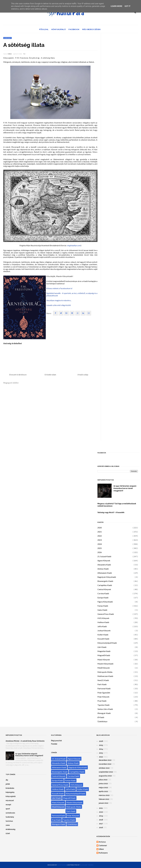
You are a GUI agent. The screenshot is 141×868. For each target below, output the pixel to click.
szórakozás (10, 813)
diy (7, 780)
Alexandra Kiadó (104, 565)
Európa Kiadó (103, 598)
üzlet (8, 833)
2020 (100, 528)
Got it (127, 6)
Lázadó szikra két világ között (59, 305)
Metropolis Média (105, 672)
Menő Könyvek (104, 668)
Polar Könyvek (103, 697)
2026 (100, 552)
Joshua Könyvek (104, 630)
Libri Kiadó (102, 647)
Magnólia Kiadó (104, 651)
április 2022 (103, 791)
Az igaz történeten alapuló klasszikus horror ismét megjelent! (125, 488)
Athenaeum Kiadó (105, 573)
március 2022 (104, 795)
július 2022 (103, 780)
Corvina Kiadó (103, 593)
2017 (101, 824)
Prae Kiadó (102, 701)
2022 (100, 536)
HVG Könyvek (103, 618)
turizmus (9, 821)
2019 (101, 816)
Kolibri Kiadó (103, 635)
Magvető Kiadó (104, 655)
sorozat (7, 38)
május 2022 (103, 788)
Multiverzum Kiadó (105, 676)
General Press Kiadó (106, 614)
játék (8, 784)
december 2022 (105, 760)
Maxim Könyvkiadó (105, 664)
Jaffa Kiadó (102, 626)
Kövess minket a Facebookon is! (59, 288)
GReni (10, 54)
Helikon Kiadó (103, 622)
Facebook (74, 29)
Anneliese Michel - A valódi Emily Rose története (25, 741)
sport (8, 809)
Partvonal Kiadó (104, 688)
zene (8, 825)
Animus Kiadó (103, 569)
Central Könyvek (104, 589)
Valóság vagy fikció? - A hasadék (111, 512)
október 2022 (104, 768)
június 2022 (103, 784)
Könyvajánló (59, 29)
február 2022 (104, 799)
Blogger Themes (87, 865)
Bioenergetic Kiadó (105, 581)
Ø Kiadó (101, 717)
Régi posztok (56, 741)
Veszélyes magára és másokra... (59, 300)
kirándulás (10, 788)
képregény (10, 792)
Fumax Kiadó (103, 606)
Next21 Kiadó (103, 680)
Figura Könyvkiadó (105, 602)
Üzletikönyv (102, 721)
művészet (10, 800)
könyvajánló (11, 796)
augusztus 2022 (105, 776)
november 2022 (105, 764)
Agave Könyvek (104, 560)
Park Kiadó (102, 684)
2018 (101, 820)
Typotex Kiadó (103, 705)
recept (8, 805)
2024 (100, 544)
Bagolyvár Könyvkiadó (107, 577)
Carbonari (103, 846)
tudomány (10, 817)
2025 (100, 548)
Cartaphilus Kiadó (105, 585)
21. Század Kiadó (104, 556)
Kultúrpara (103, 853)
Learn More (116, 6)
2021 (100, 532)
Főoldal (44, 29)
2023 (100, 540)
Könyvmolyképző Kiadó (107, 643)
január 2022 (103, 803)
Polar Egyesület (104, 693)
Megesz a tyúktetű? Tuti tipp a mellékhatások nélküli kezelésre (117, 505)
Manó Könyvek (104, 660)
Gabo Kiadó (102, 610)
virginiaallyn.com (74, 245)
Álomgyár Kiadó (104, 713)
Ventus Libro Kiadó (105, 709)
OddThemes (62, 865)
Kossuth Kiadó (103, 639)
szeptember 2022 (106, 772)
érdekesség (11, 829)
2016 (101, 828)
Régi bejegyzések (91, 29)
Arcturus (102, 842)
